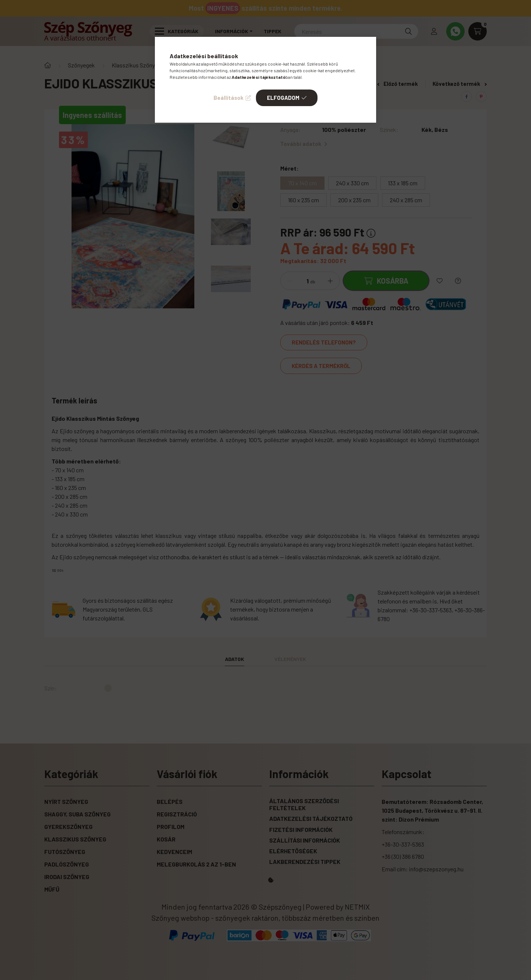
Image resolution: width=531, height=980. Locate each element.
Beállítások (228, 98)
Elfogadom (283, 98)
